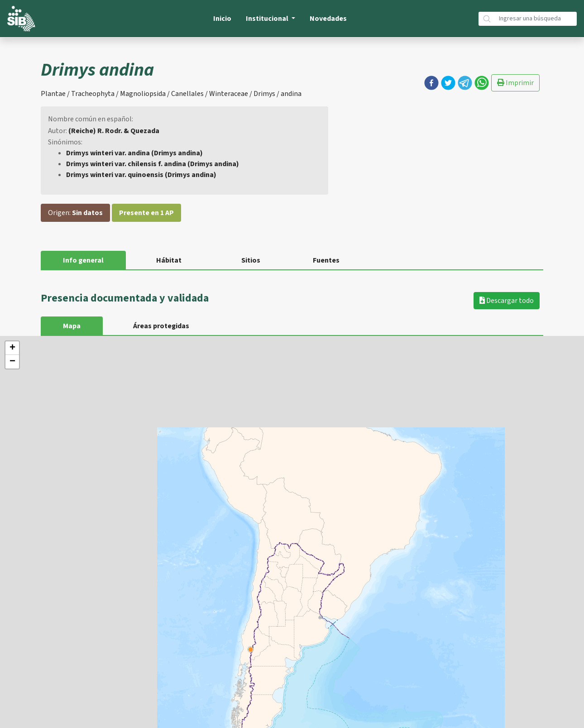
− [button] (12, 362)
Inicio (222, 19)
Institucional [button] (268, 19)
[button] (431, 83)
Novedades (328, 19)
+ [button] (12, 348)
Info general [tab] (83, 260)
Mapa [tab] (72, 326)
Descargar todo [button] (507, 301)
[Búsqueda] (536, 19)
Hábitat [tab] (169, 260)
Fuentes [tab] (326, 260)
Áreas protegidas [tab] (161, 326)
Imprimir (515, 83)
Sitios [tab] (251, 260)
